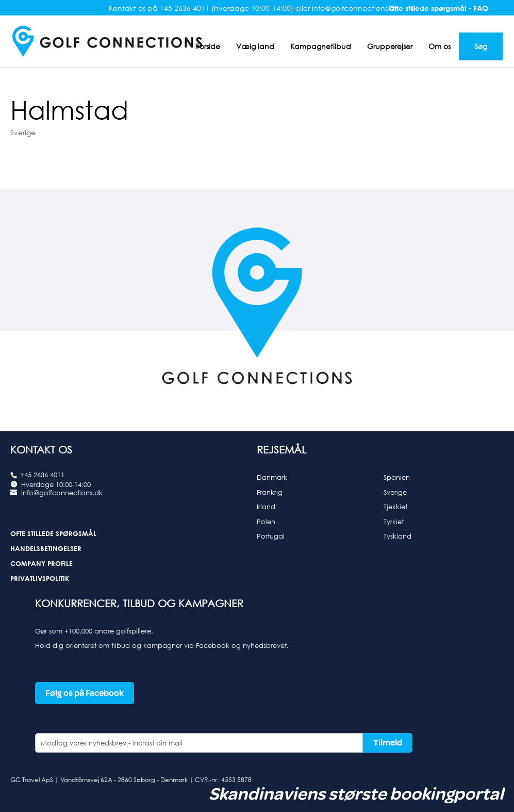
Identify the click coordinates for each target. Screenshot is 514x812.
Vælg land (255, 46)
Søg (481, 46)
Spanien (397, 477)
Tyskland (397, 536)
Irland (266, 507)
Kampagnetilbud (321, 46)
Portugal (271, 536)
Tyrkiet (394, 522)
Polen (266, 522)
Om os (440, 46)
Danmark (272, 477)
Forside (208, 46)
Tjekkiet (395, 507)
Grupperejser (390, 46)
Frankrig (270, 492)
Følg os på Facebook (85, 693)
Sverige (23, 132)
